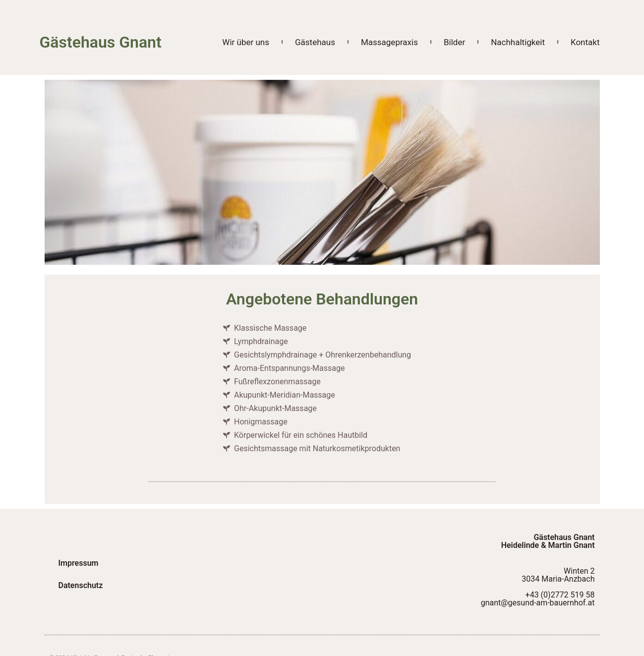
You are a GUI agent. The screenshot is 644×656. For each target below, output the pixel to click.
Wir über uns (246, 42)
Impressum (80, 563)
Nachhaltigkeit (518, 42)
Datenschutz (82, 585)
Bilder (454, 42)
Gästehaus (315, 42)
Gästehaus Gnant (101, 42)
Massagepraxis (389, 42)
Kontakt (585, 42)
